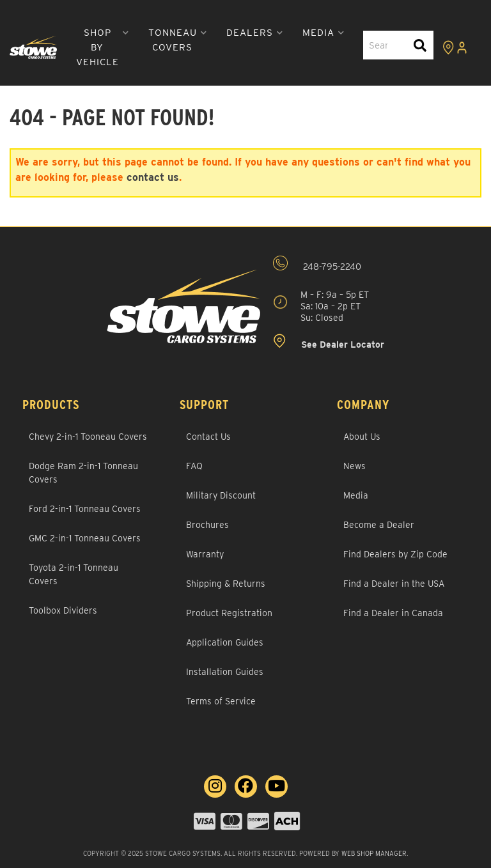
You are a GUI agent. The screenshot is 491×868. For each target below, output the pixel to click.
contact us (153, 177)
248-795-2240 (317, 264)
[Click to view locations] (448, 47)
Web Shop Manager (374, 853)
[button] (103, 48)
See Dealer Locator (329, 342)
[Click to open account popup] (462, 47)
